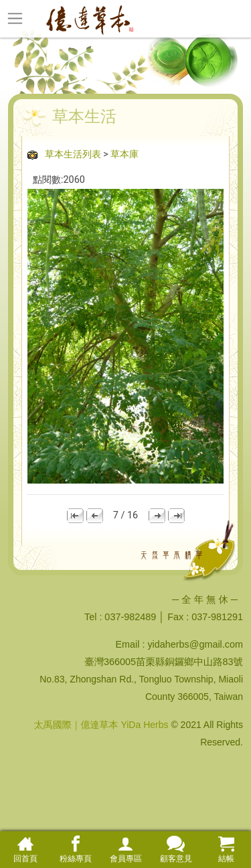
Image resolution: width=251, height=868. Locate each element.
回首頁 (25, 850)
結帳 (226, 850)
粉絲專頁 (75, 850)
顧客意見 (176, 850)
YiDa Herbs (144, 725)
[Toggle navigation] (15, 18)
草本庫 (124, 154)
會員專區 (125, 850)
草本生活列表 (73, 154)
